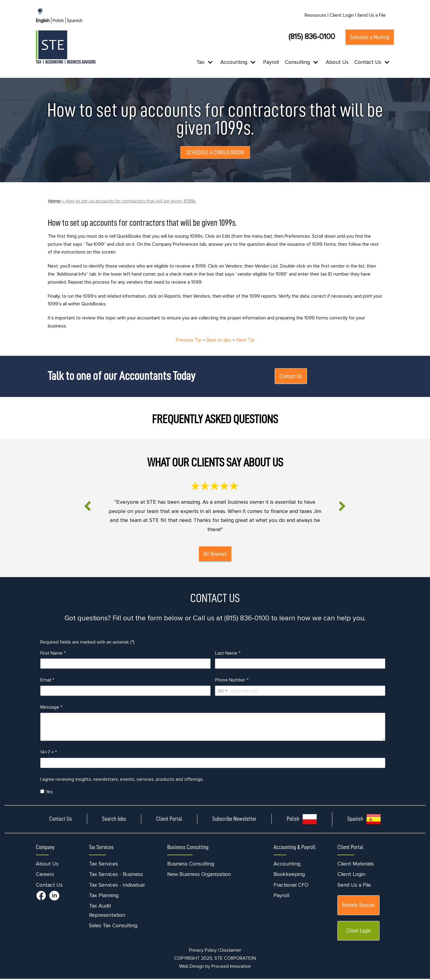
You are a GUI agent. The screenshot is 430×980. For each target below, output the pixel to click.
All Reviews (215, 555)
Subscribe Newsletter (234, 820)
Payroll (271, 62)
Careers (45, 876)
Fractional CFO (291, 886)
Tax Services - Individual (117, 886)
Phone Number (232, 681)
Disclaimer (231, 952)
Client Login (351, 876)
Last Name (228, 654)
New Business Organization (199, 876)
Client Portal (169, 820)
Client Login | (343, 15)
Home (54, 201)
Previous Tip (188, 341)
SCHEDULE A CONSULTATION (215, 152)
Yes (47, 793)
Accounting (287, 865)
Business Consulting (191, 865)
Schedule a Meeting (370, 37)
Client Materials (356, 865)
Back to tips (219, 341)
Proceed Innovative (231, 968)
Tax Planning (104, 896)
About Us (337, 62)
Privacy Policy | (204, 952)
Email (47, 681)
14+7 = (49, 753)
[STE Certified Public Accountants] (66, 47)
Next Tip (246, 341)
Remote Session (358, 906)
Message (51, 708)
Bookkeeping (289, 876)
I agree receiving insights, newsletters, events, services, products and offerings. (122, 780)
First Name (53, 654)
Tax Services (103, 865)
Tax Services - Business (116, 876)
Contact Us (291, 377)
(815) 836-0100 (312, 37)
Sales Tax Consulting (113, 927)
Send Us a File (371, 15)
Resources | (317, 15)
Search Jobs (114, 820)
